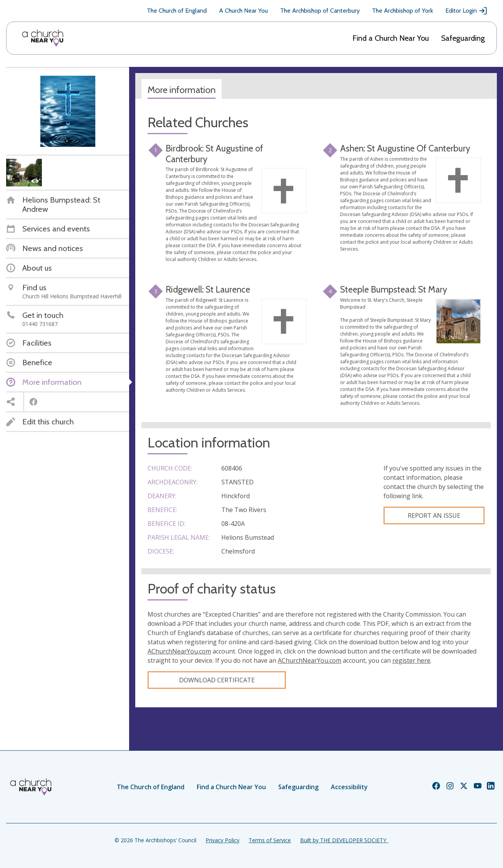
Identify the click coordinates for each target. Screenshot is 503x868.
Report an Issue (434, 515)
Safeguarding (463, 38)
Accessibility (349, 787)
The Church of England (177, 11)
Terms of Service (270, 840)
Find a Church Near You (391, 38)
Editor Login (466, 11)
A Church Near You (243, 11)
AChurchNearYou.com (179, 651)
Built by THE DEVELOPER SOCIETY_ (344, 840)
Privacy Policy (222, 840)
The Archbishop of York (403, 11)
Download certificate (217, 680)
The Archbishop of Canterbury (320, 11)
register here (411, 660)
